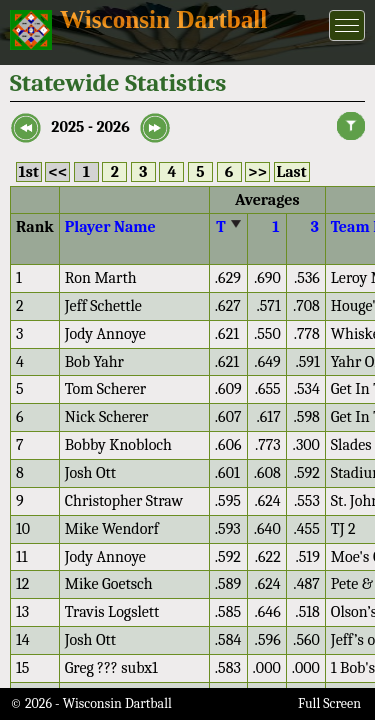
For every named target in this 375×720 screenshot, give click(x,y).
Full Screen (329, 703)
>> (257, 172)
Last (292, 172)
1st (29, 172)
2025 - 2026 (90, 127)
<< (57, 172)
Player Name (110, 227)
